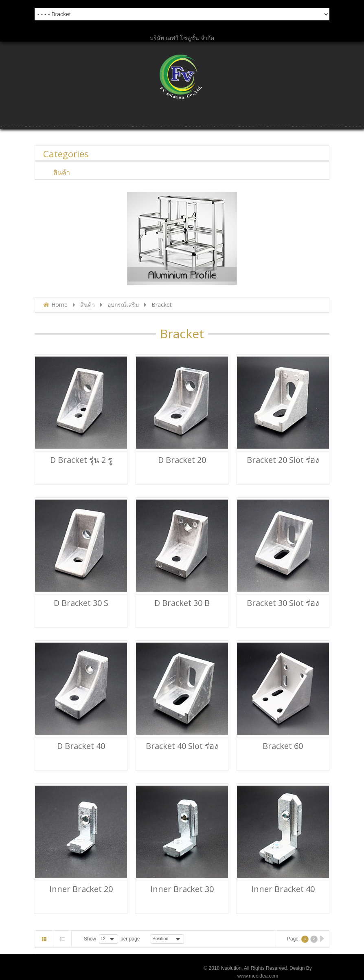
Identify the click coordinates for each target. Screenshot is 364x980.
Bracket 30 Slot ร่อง (283, 603)
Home (59, 305)
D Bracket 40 (81, 746)
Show (90, 939)
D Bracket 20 (182, 460)
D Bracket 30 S (81, 603)
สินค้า (88, 305)
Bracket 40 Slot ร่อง (182, 746)
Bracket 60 (283, 746)
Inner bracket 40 (283, 889)
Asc (189, 939)
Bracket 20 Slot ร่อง (283, 460)
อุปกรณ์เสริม (123, 305)
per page (130, 939)
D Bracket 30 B (182, 603)
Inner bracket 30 (182, 889)
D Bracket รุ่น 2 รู (81, 460)
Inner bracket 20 (81, 889)
